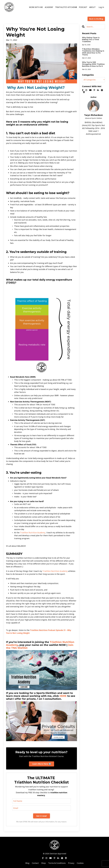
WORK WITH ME (36, 7)
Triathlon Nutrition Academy (33, 533)
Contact (35, 863)
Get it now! (42, 816)
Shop (43, 863)
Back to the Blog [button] (96, 19)
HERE (63, 696)
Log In (101, 7)
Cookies (80, 863)
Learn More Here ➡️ (42, 764)
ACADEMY (49, 7)
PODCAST (83, 7)
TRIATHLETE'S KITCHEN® (66, 7)
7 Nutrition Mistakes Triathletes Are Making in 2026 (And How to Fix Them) (93, 52)
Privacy (71, 863)
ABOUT (92, 7)
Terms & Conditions (57, 863)
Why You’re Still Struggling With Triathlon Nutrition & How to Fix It (93, 64)
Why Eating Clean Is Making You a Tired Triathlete (91, 40)
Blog (27, 863)
